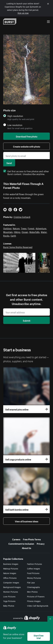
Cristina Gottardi (22, 217)
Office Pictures (10, 578)
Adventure (41, 228)
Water (44, 232)
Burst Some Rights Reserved (18, 247)
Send (9, 163)
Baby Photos (9, 606)
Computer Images (11, 582)
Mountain (8, 232)
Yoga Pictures (9, 601)
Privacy (41, 543)
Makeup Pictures (11, 568)
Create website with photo (27, 146)
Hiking (17, 232)
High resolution (15, 116)
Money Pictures (34, 578)
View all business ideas (27, 521)
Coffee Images (34, 568)
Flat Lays (31, 582)
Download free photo (27, 136)
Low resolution (15, 125)
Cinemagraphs (33, 587)
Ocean (25, 232)
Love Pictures (9, 596)
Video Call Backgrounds (38, 606)
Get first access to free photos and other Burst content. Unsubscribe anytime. (26, 172)
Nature (16, 228)
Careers (16, 539)
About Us (26, 548)
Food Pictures (33, 573)
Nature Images (10, 573)
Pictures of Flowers (36, 596)
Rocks (6, 235)
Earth (13, 235)
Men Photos (32, 592)
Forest (31, 228)
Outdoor (7, 228)
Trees (24, 228)
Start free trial (39, 636)
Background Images (12, 587)
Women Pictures (11, 592)
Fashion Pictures (34, 564)
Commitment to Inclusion (21, 543)
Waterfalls (34, 232)
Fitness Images (34, 601)
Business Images (11, 564)
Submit (27, 320)
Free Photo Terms (32, 539)
